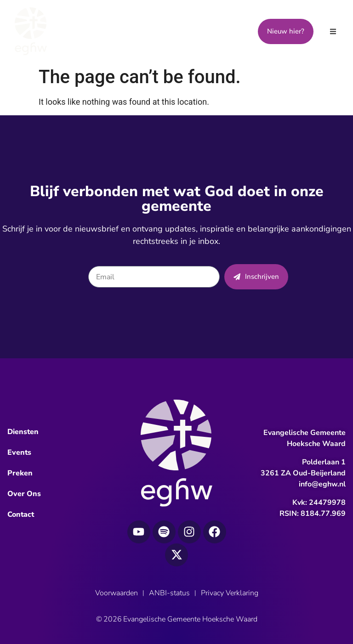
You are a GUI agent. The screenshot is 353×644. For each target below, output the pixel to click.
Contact (21, 514)
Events (19, 452)
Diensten (23, 432)
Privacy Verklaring (230, 593)
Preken (20, 473)
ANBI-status (169, 593)
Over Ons (24, 494)
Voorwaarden (117, 593)
